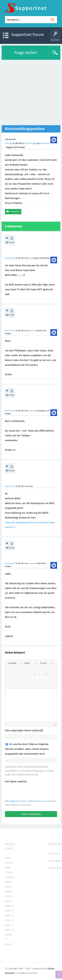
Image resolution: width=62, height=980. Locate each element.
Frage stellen (26, 53)
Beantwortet (10, 258)
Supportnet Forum (28, 35)
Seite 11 (9, 911)
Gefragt (8, 143)
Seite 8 (9, 896)
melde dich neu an (36, 801)
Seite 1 (11, 863)
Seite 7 (9, 892)
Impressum (54, 853)
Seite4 (10, 877)
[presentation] (30, 791)
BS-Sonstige (30, 143)
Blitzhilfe (32, 331)
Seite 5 (9, 882)
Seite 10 (9, 906)
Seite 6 (9, 887)
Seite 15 (9, 930)
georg (31, 258)
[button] (14, 663)
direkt (8, 944)
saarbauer (32, 563)
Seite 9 (9, 901)
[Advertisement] (31, 92)
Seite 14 (9, 925)
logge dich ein (16, 801)
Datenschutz (55, 868)
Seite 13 (9, 920)
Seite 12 (9, 915)
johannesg (32, 411)
